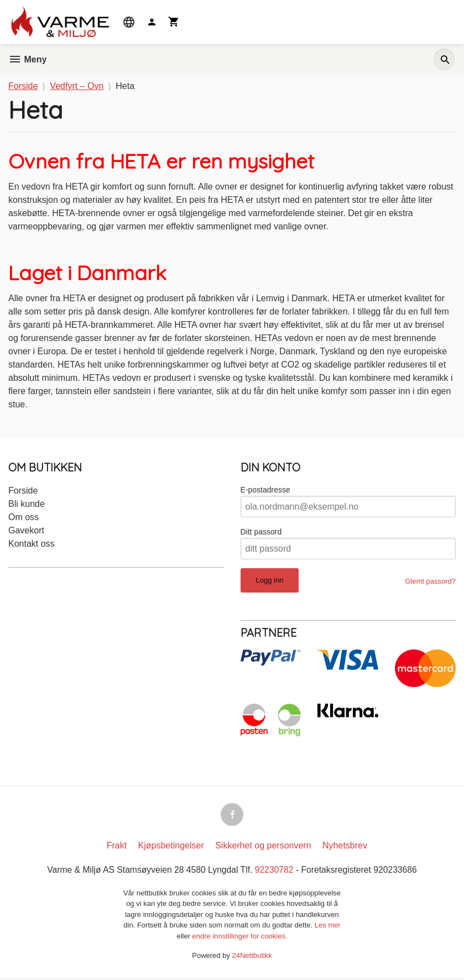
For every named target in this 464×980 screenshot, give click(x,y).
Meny (27, 59)
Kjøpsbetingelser (171, 848)
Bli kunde (27, 504)
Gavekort (26, 531)
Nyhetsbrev (345, 848)
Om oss (24, 518)
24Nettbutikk (252, 958)
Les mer (328, 927)
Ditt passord (261, 532)
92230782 (275, 872)
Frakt (117, 848)
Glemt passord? (430, 582)
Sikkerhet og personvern (263, 848)
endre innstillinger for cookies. (240, 938)
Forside (23, 86)
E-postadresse (265, 490)
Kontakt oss (32, 544)
